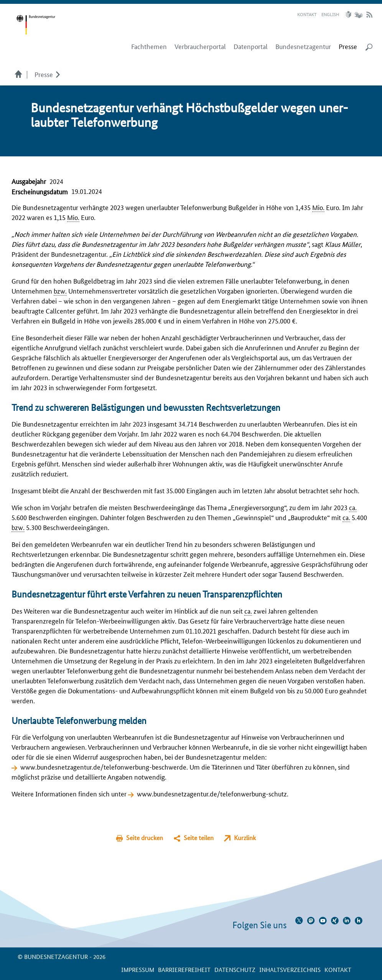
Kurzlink (245, 838)
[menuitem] (348, 46)
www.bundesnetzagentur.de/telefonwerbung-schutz (212, 793)
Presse (44, 74)
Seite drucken (145, 838)
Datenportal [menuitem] (251, 46)
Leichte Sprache (349, 15)
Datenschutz (235, 969)
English (330, 14)
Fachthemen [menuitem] (149, 46)
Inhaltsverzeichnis (290, 969)
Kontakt (307, 14)
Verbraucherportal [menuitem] (200, 46)
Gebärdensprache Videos (358, 15)
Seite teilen (199, 838)
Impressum (138, 969)
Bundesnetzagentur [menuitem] (303, 46)
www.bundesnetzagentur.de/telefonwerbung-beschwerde (103, 767)
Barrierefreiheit (184, 969)
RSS (369, 15)
